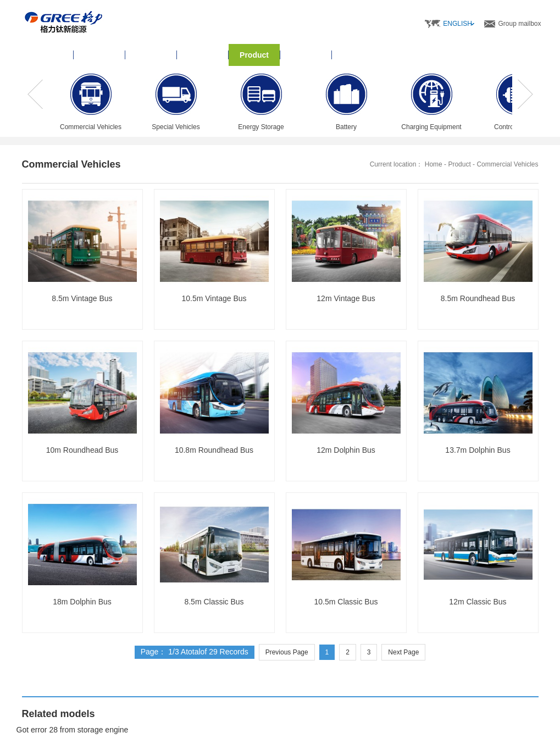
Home (48, 55)
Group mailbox (519, 24)
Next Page (403, 652)
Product (459, 164)
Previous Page (287, 652)
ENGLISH (458, 24)
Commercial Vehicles (507, 164)
